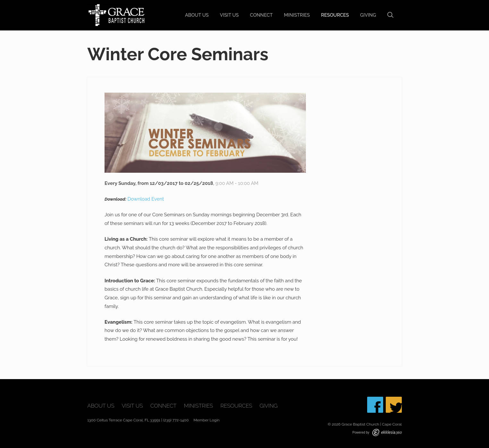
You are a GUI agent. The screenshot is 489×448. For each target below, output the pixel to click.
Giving (368, 15)
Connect (261, 15)
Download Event (146, 199)
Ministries (297, 15)
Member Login (207, 420)
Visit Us (229, 15)
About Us (197, 15)
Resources (335, 15)
